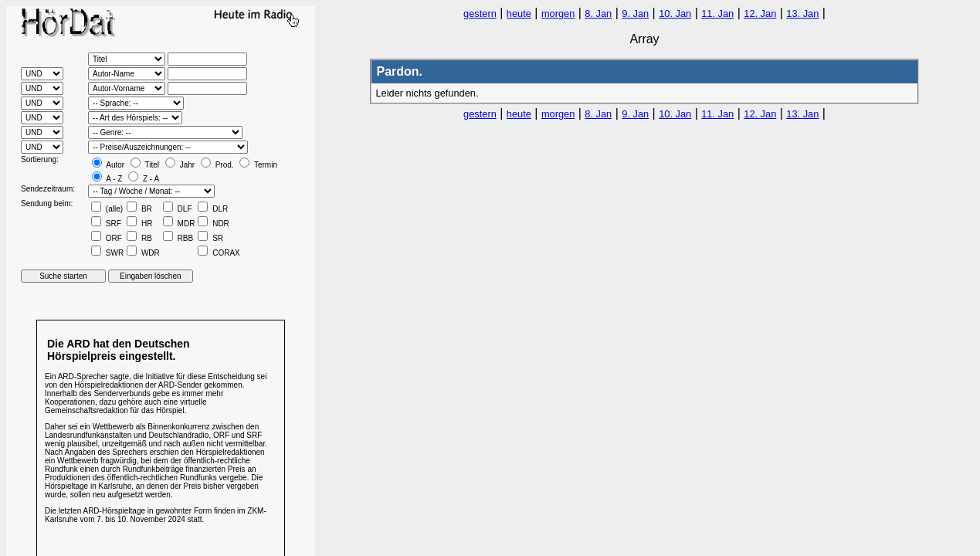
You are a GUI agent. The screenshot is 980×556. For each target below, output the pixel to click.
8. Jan (598, 14)
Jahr (180, 165)
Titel (145, 165)
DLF (178, 209)
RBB (178, 238)
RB (139, 238)
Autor (108, 165)
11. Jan (717, 14)
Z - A (144, 179)
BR (139, 209)
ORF (107, 238)
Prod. (217, 165)
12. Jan (760, 14)
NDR (213, 224)
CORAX (219, 253)
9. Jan (635, 14)
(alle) (107, 209)
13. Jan (802, 14)
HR (139, 224)
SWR (107, 253)
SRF (106, 224)
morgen (558, 14)
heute (519, 14)
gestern (480, 14)
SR (210, 238)
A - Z (107, 179)
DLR (213, 209)
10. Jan (675, 14)
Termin (258, 165)
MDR (179, 224)
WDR (143, 253)
